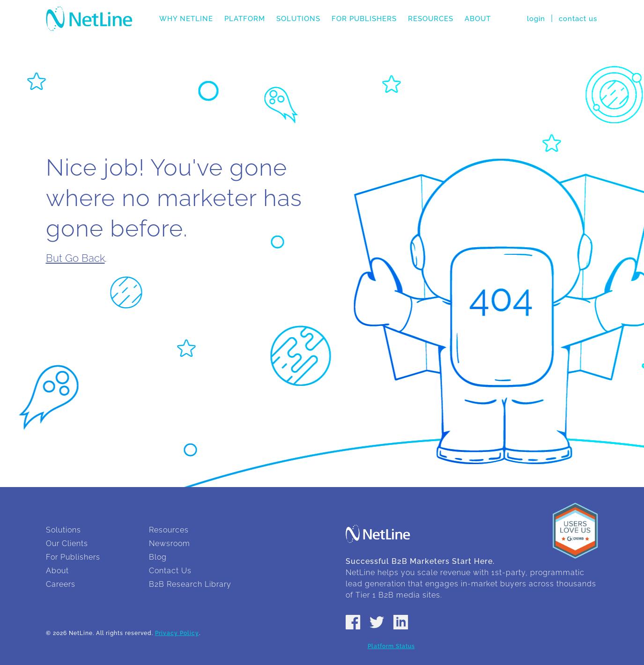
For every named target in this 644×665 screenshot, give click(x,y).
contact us (578, 19)
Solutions (298, 19)
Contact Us (170, 571)
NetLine (89, 19)
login (536, 19)
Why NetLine (186, 19)
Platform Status (391, 646)
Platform (245, 19)
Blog (158, 557)
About (478, 19)
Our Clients (67, 543)
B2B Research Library (190, 584)
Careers (61, 584)
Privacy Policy (177, 633)
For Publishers (364, 19)
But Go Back (75, 258)
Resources (431, 19)
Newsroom (170, 543)
